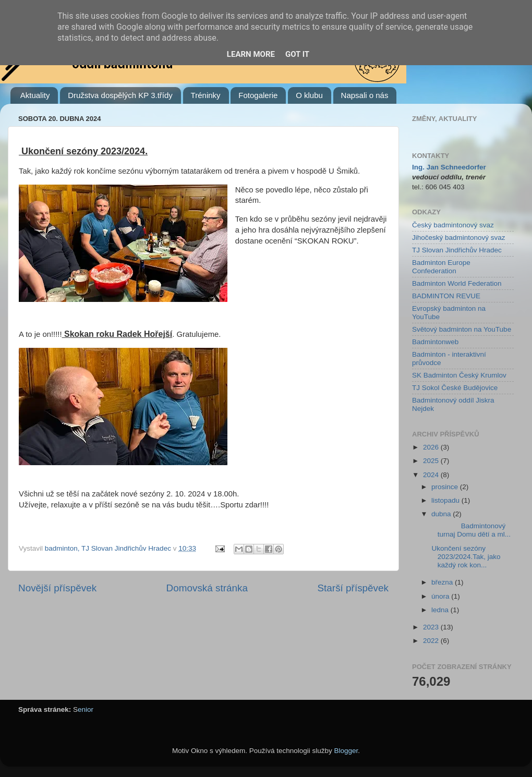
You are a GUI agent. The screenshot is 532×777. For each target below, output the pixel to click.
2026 (432, 447)
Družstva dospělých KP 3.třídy (120, 95)
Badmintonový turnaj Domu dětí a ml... (470, 530)
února (441, 596)
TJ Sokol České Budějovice (455, 388)
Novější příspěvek (57, 588)
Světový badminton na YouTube (462, 329)
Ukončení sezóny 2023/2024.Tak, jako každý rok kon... (465, 557)
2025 (432, 461)
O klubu (309, 95)
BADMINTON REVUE (446, 296)
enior (86, 709)
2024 (432, 475)
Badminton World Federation (457, 283)
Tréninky (206, 95)
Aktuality (35, 95)
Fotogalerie (258, 95)
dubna (442, 514)
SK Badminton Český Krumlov (459, 375)
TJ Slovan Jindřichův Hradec (457, 250)
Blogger (346, 751)
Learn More (251, 54)
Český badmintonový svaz (453, 225)
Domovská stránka (207, 588)
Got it (297, 54)
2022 (432, 641)
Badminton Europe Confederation (441, 267)
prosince (446, 487)
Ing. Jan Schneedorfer (449, 167)
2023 (432, 627)
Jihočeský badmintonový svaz (459, 238)
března (443, 582)
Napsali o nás (365, 95)
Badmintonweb (435, 342)
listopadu (446, 500)
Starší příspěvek (353, 588)
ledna (441, 610)
